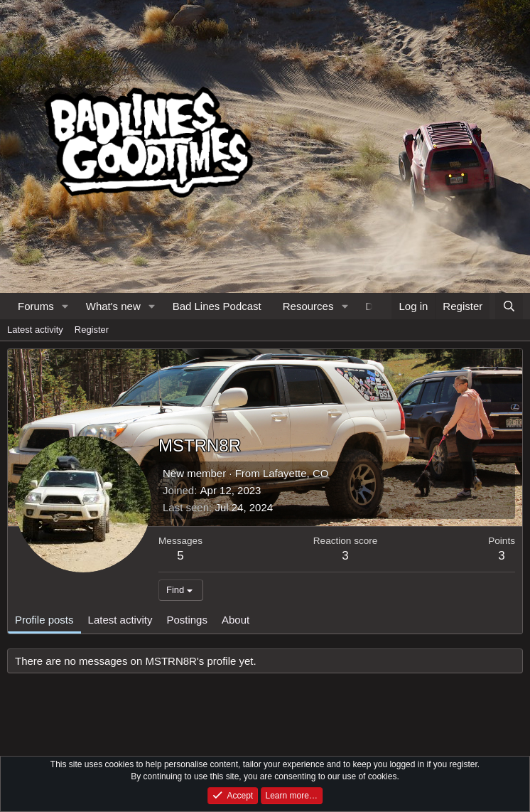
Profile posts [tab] (44, 620)
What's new (113, 306)
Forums (36, 306)
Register (92, 330)
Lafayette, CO (296, 473)
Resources (308, 306)
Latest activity (35, 330)
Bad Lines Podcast (217, 306)
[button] (65, 306)
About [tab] (236, 620)
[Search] (509, 306)
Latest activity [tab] (120, 620)
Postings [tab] (187, 620)
